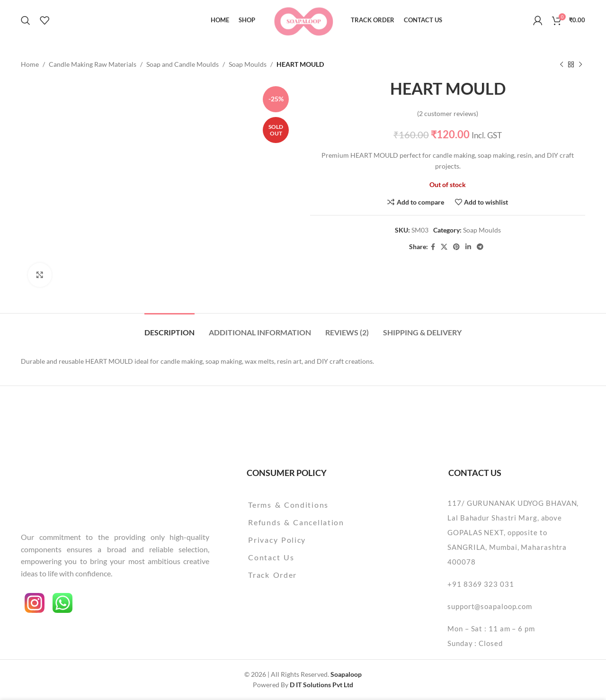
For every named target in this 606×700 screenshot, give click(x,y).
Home (30, 64)
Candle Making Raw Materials (93, 64)
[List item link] (320, 505)
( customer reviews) (448, 113)
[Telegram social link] (480, 247)
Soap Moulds (248, 64)
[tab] (169, 328)
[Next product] (580, 64)
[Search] (26, 20)
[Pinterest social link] (456, 247)
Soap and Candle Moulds (183, 64)
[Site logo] (303, 19)
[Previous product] (561, 64)
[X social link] (444, 247)
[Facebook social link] (433, 247)
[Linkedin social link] (468, 247)
